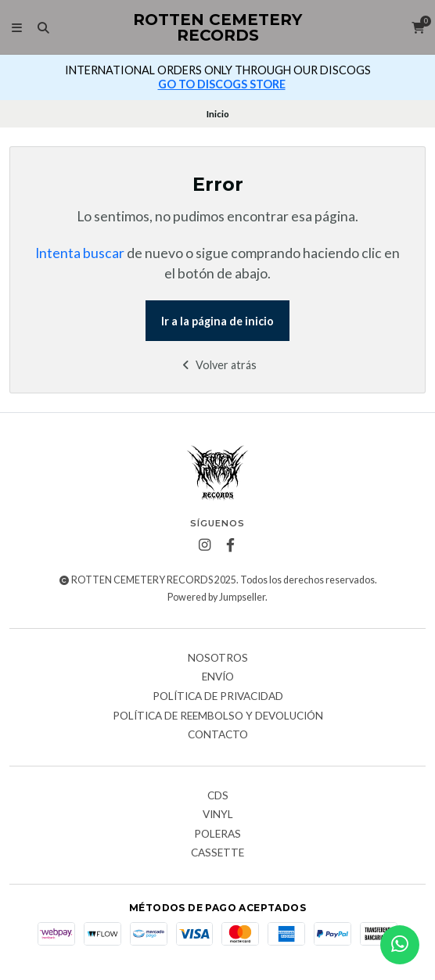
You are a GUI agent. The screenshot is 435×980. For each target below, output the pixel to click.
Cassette (217, 853)
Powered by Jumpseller (216, 597)
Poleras (217, 835)
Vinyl (218, 815)
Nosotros (218, 659)
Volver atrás (218, 365)
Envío (218, 677)
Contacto (218, 735)
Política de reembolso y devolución (218, 716)
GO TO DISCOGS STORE (222, 84)
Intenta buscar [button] (80, 253)
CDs (218, 796)
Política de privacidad (218, 697)
